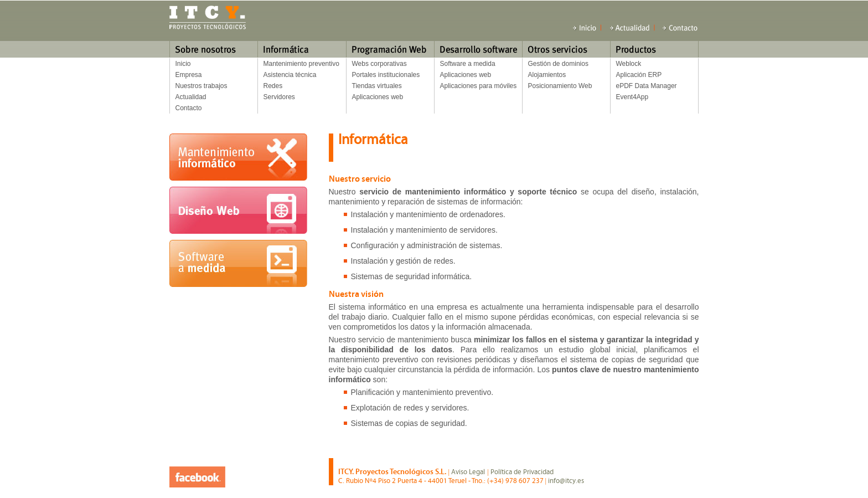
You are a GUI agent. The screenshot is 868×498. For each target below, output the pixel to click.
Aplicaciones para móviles (479, 86)
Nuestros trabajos (201, 86)
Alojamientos (547, 75)
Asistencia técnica (290, 75)
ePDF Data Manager (647, 86)
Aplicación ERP (639, 75)
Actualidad (191, 97)
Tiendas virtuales (377, 86)
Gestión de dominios (558, 64)
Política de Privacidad (522, 472)
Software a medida (468, 64)
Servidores (279, 97)
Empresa (189, 75)
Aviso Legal (468, 472)
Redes (273, 86)
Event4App (632, 97)
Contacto (189, 108)
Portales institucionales (386, 75)
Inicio (183, 64)
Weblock (629, 64)
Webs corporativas (379, 64)
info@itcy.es (566, 481)
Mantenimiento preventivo (301, 64)
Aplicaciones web (378, 97)
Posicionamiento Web (560, 86)
